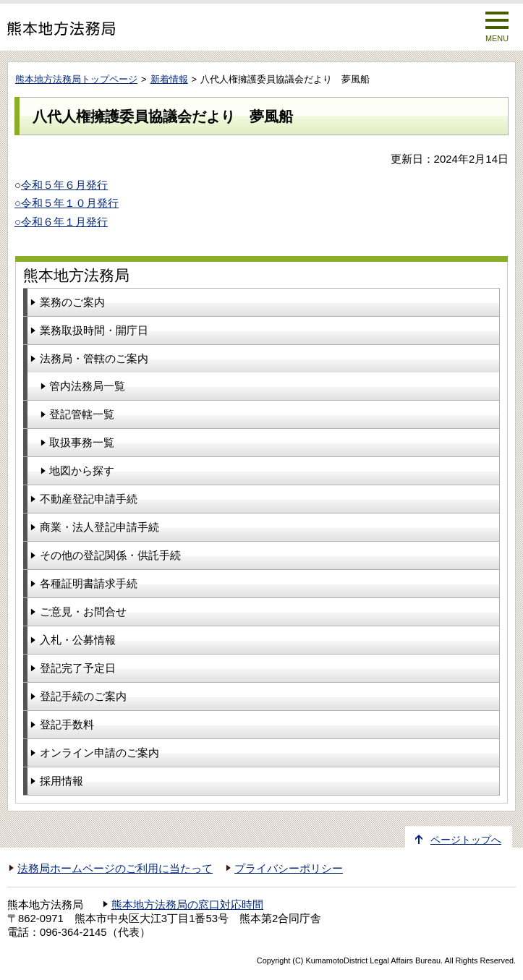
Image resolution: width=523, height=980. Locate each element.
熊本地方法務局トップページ (76, 79)
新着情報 (169, 79)
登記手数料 (67, 724)
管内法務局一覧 (87, 386)
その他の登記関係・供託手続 (110, 555)
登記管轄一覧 (82, 414)
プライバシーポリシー (289, 869)
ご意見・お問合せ (83, 612)
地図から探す (82, 470)
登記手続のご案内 (83, 696)
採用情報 (61, 781)
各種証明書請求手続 (89, 583)
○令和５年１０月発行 (67, 203)
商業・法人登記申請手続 (99, 527)
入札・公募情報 (78, 640)
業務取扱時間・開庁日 (94, 330)
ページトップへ (466, 840)
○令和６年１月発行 (61, 222)
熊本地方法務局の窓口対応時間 (187, 905)
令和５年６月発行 (64, 185)
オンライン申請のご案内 (99, 753)
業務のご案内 (72, 302)
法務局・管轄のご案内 (94, 358)
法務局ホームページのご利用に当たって (115, 869)
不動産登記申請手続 (89, 499)
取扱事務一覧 (82, 442)
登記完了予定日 (78, 668)
